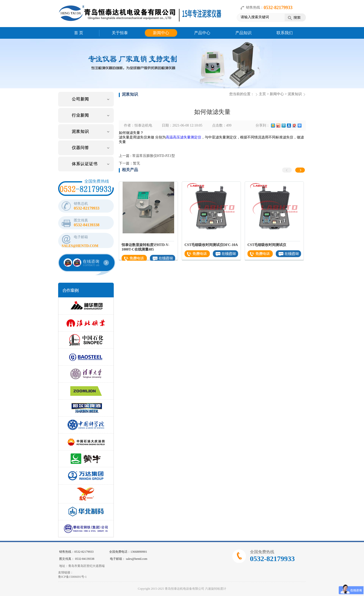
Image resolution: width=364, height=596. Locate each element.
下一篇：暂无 (129, 163)
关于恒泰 (120, 33)
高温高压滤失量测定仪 (184, 137)
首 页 (79, 33)
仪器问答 (80, 148)
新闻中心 (161, 33)
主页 (262, 94)
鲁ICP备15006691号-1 (72, 577)
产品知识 (243, 33)
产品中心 (202, 33)
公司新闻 (80, 99)
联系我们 (285, 33)
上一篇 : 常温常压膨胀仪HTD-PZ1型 (147, 156)
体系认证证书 (85, 164)
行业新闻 (80, 115)
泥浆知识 (80, 131)
